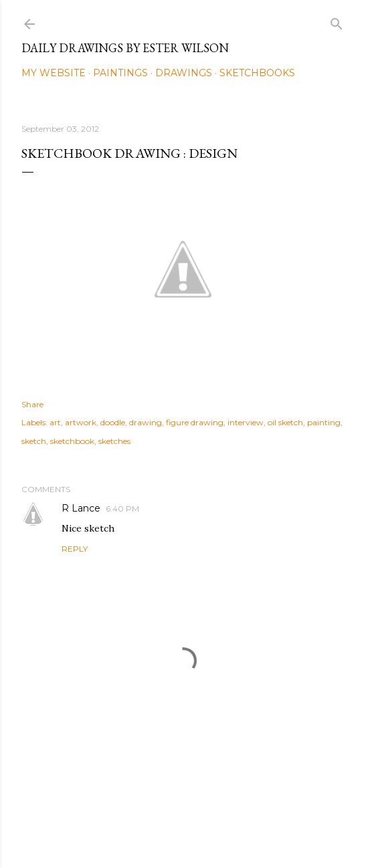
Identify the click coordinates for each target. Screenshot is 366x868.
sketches (114, 441)
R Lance (81, 508)
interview (246, 422)
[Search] (337, 21)
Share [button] (32, 404)
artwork (81, 422)
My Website (54, 73)
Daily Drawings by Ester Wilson (125, 48)
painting (324, 422)
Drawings (184, 73)
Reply (75, 549)
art (55, 422)
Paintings (120, 73)
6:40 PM (122, 509)
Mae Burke (219, 830)
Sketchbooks (257, 73)
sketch (34, 441)
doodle (113, 422)
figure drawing (195, 422)
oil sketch (285, 422)
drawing (146, 422)
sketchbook (72, 441)
